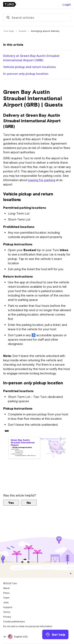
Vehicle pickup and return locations (30, 67)
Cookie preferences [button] (14, 622)
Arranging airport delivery (45, 31)
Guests (22, 31)
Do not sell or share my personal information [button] (28, 626)
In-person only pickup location (26, 74)
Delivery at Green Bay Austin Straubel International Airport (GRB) (31, 58)
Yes (11, 503)
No (29, 503)
